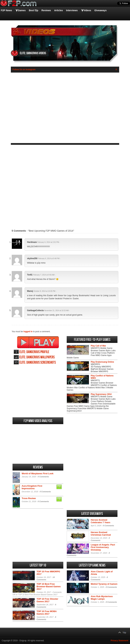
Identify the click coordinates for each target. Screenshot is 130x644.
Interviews (72, 10)
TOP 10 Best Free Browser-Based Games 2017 (49, 586)
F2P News (6, 10)
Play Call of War (98, 346)
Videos (87, 10)
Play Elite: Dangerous (38, 342)
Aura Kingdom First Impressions (32, 487)
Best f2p (34, 10)
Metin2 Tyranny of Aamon (104, 584)
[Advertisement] (65, 185)
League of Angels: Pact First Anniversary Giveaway (103, 547)
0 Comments (43, 477)
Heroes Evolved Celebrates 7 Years (100, 521)
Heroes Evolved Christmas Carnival (101, 534)
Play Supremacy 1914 (101, 394)
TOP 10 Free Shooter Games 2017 (47, 600)
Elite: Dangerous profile (34, 352)
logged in (28, 332)
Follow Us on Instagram (24, 69)
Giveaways (100, 10)
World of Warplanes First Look (38, 473)
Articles (58, 10)
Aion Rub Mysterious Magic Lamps (102, 598)
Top (124, 633)
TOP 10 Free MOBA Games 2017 (47, 613)
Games (22, 10)
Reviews (46, 10)
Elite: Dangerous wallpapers (37, 357)
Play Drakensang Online (102, 362)
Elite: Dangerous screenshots (38, 363)
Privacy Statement (120, 641)
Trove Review (29, 498)
